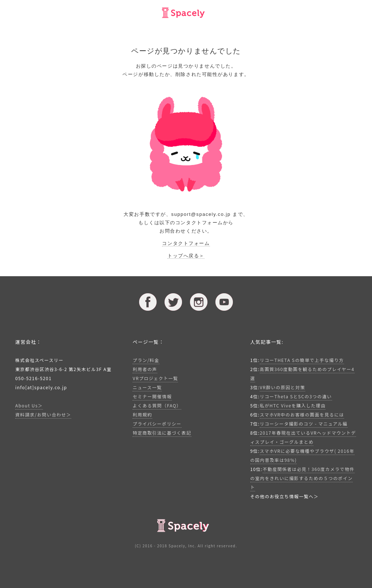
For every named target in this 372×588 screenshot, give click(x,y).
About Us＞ (29, 405)
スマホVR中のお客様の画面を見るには (302, 414)
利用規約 (142, 414)
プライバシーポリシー (157, 424)
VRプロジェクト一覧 (155, 378)
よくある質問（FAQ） (157, 405)
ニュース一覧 (147, 387)
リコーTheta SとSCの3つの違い (296, 396)
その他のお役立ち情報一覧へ (282, 496)
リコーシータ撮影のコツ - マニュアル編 (304, 424)
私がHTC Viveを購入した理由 (293, 405)
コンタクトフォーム (186, 243)
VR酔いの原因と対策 (282, 387)
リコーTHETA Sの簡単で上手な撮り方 (302, 360)
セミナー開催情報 (152, 396)
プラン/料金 (146, 360)
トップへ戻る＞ (186, 256)
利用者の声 (145, 369)
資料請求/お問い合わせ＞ (43, 414)
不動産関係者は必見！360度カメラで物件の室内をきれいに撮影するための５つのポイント (302, 478)
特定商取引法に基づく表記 (162, 433)
